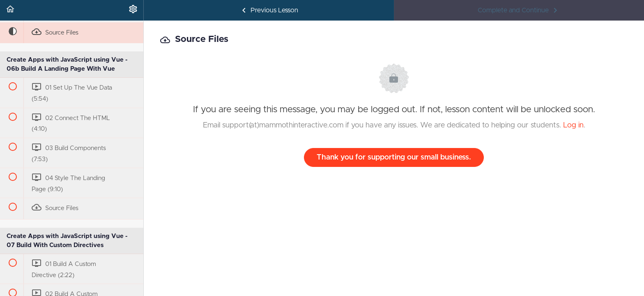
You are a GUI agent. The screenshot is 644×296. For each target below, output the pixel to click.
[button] (10, 10)
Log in (573, 125)
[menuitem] (133, 10)
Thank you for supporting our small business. (394, 157)
